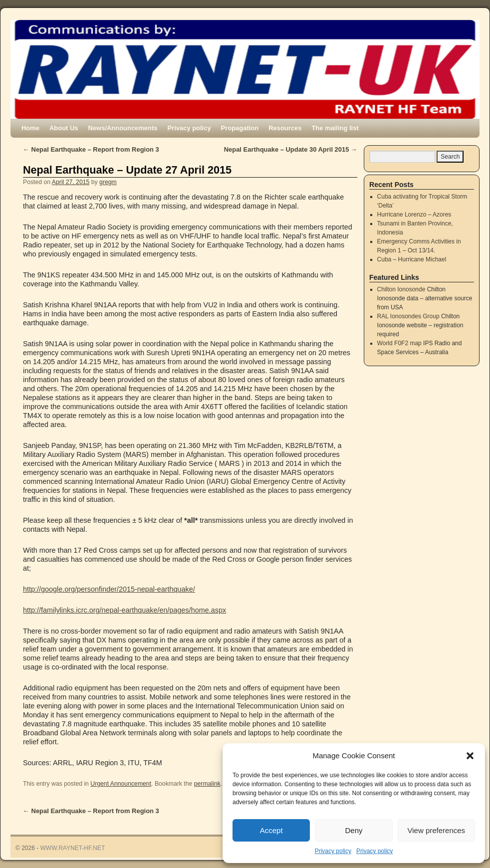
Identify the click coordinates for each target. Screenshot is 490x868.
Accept (271, 830)
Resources (285, 128)
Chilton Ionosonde (401, 289)
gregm (108, 182)
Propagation (240, 128)
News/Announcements (123, 128)
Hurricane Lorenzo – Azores (414, 215)
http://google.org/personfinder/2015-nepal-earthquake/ (109, 589)
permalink (207, 784)
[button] (470, 756)
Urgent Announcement (121, 784)
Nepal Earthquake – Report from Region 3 (91, 149)
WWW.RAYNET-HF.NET (73, 848)
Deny (354, 830)
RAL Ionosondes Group (408, 316)
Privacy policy (333, 851)
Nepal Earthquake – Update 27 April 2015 (127, 170)
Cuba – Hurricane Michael (412, 259)
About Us (64, 128)
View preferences (437, 830)
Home (30, 128)
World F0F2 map (399, 343)
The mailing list (335, 128)
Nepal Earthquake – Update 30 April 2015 (291, 149)
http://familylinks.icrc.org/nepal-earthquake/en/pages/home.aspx (124, 610)
